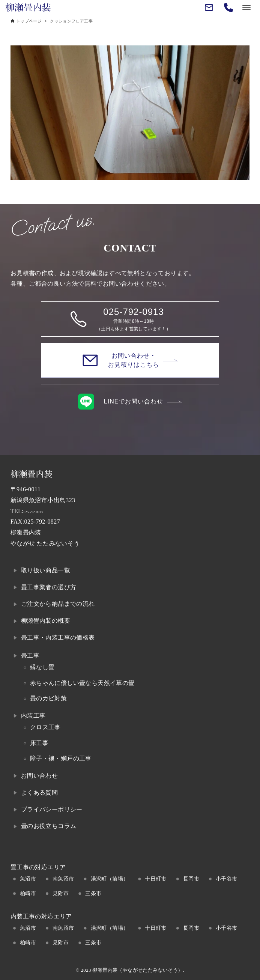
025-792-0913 (41, 511)
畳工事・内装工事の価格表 (58, 638)
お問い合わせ (39, 776)
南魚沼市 (63, 879)
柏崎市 (28, 893)
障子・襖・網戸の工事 (61, 758)
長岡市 (191, 879)
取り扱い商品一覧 (46, 570)
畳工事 (30, 656)
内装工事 (33, 716)
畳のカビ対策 (48, 698)
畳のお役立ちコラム (49, 826)
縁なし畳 (42, 667)
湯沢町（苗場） (110, 879)
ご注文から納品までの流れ (58, 604)
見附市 (61, 893)
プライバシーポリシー (52, 809)
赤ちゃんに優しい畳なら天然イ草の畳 (82, 683)
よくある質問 (39, 793)
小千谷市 (227, 879)
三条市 (93, 893)
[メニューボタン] (246, 8)
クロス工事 (45, 727)
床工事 (39, 743)
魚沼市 (28, 879)
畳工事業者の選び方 (49, 587)
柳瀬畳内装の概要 (46, 621)
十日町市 (156, 879)
